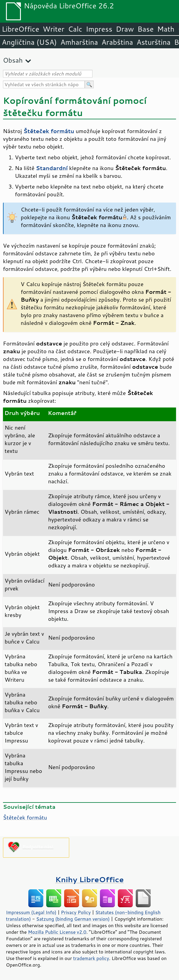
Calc (75, 29)
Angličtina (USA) (29, 42)
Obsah (13, 60)
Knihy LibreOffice (89, 879)
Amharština (79, 42)
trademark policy (91, 958)
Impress (99, 29)
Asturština (154, 42)
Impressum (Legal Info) (31, 912)
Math (166, 29)
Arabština (117, 42)
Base (146, 29)
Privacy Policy (76, 912)
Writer (53, 29)
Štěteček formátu (25, 817)
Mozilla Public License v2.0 (57, 932)
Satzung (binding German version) (73, 919)
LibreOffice (20, 29)
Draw (125, 29)
